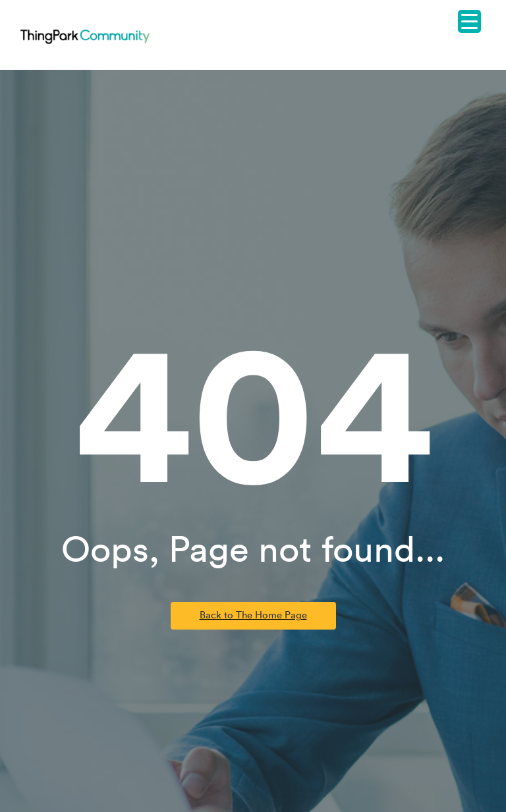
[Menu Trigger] (469, 21)
